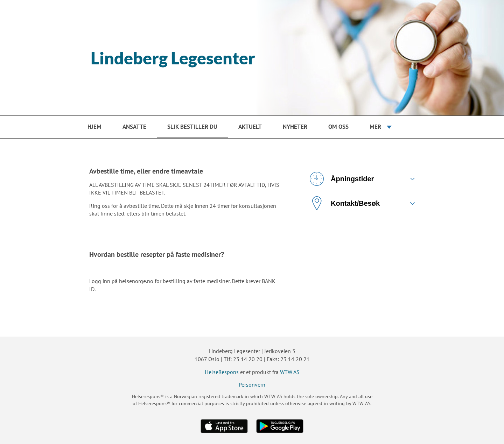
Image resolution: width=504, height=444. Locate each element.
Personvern (252, 385)
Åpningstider (342, 179)
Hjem (94, 127)
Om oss (338, 127)
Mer (375, 127)
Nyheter (295, 127)
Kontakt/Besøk (345, 203)
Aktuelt (250, 127)
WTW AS (290, 372)
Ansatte (134, 127)
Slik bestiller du (192, 127)
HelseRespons (222, 372)
